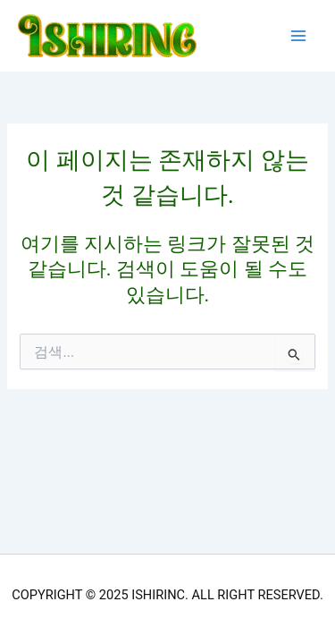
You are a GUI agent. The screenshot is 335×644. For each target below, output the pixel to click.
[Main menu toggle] (298, 36)
